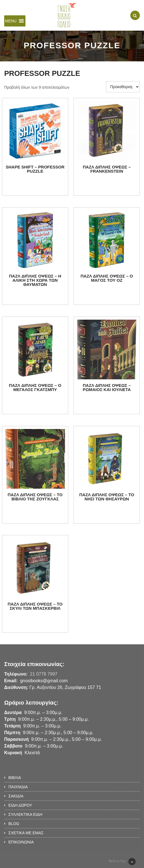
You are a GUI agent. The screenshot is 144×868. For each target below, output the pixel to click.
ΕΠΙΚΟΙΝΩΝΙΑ (21, 842)
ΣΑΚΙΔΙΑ (16, 796)
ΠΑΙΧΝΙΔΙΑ (18, 787)
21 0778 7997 (44, 674)
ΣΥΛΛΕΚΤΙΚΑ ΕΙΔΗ (25, 814)
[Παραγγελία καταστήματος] (123, 87)
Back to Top (122, 862)
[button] (11, 21)
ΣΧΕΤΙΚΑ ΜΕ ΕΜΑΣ (26, 833)
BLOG (14, 824)
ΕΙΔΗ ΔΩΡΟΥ (20, 805)
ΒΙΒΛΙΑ (15, 778)
